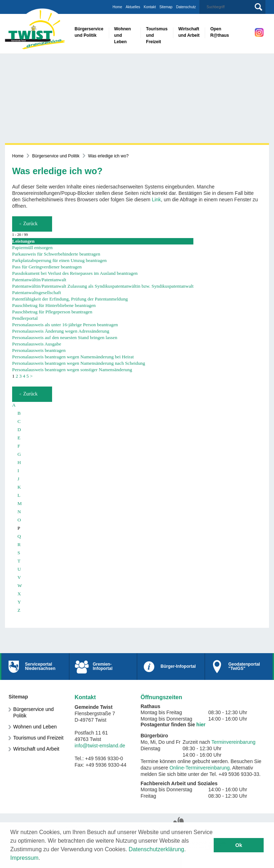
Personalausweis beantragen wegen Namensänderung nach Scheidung (79, 363)
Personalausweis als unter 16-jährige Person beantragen (65, 325)
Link (156, 200)
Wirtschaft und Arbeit (36, 749)
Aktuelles (133, 7)
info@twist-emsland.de (100, 746)
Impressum (24, 858)
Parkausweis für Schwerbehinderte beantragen (56, 254)
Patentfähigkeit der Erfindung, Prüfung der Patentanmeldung (70, 299)
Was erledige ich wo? (108, 156)
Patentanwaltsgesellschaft (37, 292)
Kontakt (150, 7)
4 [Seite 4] (24, 376)
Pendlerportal (25, 318)
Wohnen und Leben (35, 727)
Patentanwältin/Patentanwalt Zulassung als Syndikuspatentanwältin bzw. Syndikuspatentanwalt (103, 286)
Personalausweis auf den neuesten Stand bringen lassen (65, 337)
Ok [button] (239, 845)
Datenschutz (186, 7)
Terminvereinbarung (233, 742)
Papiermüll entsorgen (32, 248)
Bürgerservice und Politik (56, 156)
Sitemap (166, 7)
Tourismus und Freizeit (38, 738)
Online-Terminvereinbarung (200, 768)
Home (118, 7)
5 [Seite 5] (28, 376)
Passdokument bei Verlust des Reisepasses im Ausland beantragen (75, 273)
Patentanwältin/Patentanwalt (39, 280)
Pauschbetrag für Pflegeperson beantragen (52, 312)
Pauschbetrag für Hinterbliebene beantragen (54, 305)
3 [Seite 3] (21, 376)
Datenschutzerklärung (157, 849)
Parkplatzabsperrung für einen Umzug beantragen (59, 260)
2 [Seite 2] (17, 376)
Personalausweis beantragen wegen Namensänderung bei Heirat (73, 357)
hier (201, 725)
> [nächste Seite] (31, 376)
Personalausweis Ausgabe (37, 344)
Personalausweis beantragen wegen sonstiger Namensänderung (72, 370)
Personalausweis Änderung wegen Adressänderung (61, 331)
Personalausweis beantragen (39, 350)
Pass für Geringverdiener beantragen (47, 267)
